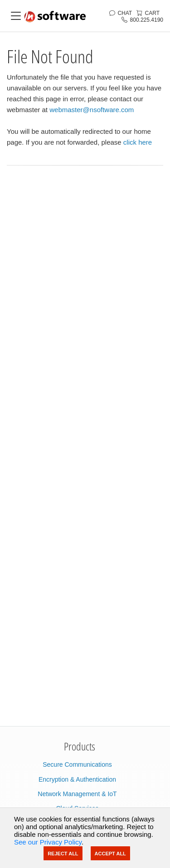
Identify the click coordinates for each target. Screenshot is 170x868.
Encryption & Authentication (77, 779)
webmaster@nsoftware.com (92, 110)
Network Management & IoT (77, 794)
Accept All (110, 854)
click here (138, 142)
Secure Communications (77, 764)
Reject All (63, 854)
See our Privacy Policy (48, 842)
